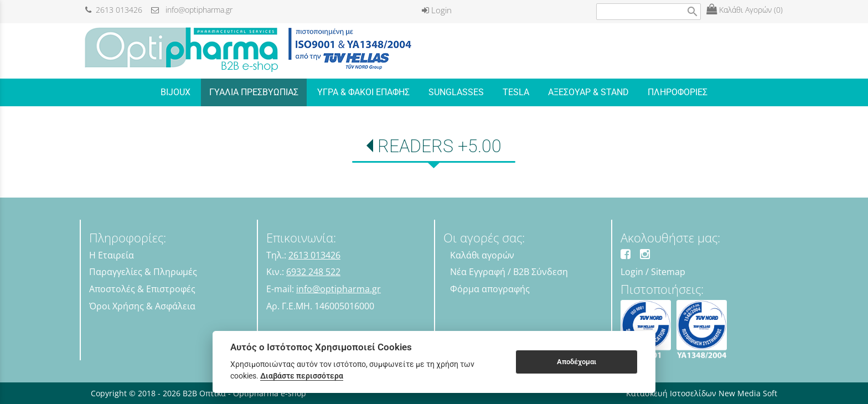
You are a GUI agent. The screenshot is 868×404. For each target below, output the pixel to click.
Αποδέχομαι (577, 362)
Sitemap (668, 272)
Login (437, 10)
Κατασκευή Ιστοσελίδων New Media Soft (702, 393)
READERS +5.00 (440, 146)
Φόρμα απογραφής (490, 289)
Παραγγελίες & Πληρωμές (143, 272)
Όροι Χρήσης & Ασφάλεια (142, 306)
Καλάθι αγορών (482, 255)
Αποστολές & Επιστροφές (142, 289)
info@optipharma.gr (192, 10)
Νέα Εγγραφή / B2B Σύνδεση (509, 272)
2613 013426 (114, 10)
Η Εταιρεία (112, 255)
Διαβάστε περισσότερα (302, 376)
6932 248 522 (313, 272)
